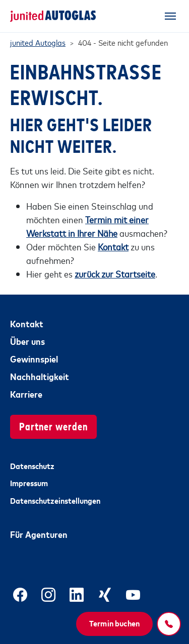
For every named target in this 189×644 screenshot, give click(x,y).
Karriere (26, 394)
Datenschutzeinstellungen (55, 500)
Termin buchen (114, 623)
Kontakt (27, 323)
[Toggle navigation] (170, 16)
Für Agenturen (39, 534)
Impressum (29, 483)
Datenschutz (32, 466)
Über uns (27, 341)
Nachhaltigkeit (40, 376)
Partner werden (53, 426)
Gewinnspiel (34, 358)
